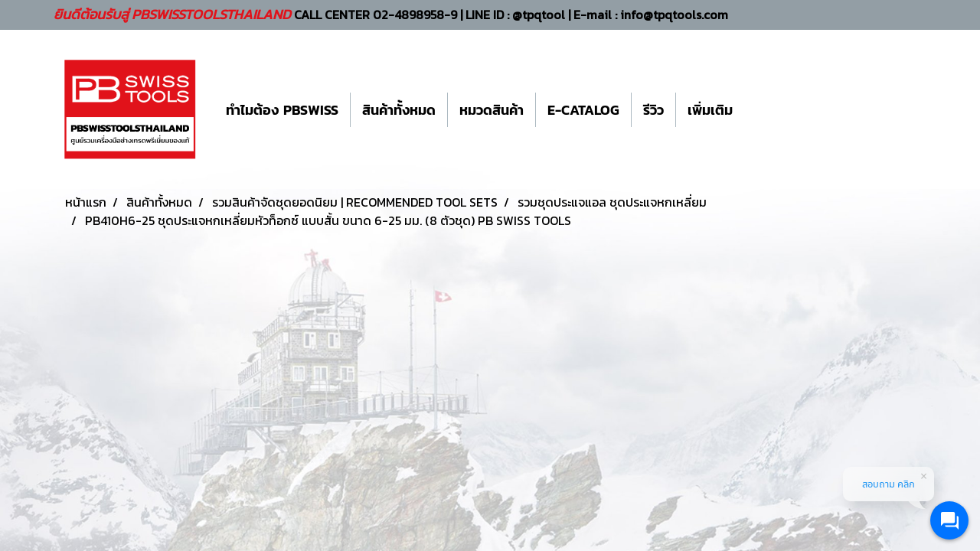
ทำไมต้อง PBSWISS (282, 110)
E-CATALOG (583, 110)
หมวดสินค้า (492, 110)
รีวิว (653, 110)
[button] (758, 109)
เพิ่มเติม (710, 110)
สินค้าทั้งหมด (399, 110)
